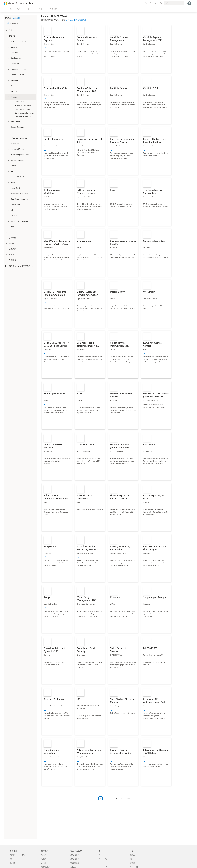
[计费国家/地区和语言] (174, 3)
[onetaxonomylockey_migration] (8, 182)
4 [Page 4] (116, 798)
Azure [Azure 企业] (100, 863)
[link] (57, 49)
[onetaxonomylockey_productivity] (8, 204)
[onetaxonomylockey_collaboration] (8, 58)
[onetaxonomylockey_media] (8, 171)
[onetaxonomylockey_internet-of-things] (8, 149)
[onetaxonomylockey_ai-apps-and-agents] (8, 41)
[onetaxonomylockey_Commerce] (8, 64)
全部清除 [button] (17, 18)
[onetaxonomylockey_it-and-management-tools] (8, 154)
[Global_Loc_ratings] (7, 243)
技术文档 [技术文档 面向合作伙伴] (73, 867)
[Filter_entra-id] (8, 177)
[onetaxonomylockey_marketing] (8, 166)
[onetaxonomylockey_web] (8, 227)
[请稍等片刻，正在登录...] (189, 3)
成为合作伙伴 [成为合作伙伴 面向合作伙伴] (75, 855)
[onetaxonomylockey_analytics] (8, 47)
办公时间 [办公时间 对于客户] (44, 855)
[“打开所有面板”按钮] (8, 9)
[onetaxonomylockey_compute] (8, 138)
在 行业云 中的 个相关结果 (76, 20)
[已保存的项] (156, 3)
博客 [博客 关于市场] (11, 859)
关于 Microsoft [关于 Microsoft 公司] (134, 859)
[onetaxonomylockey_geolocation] (8, 121)
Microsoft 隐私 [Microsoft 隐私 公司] (134, 867)
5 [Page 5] (122, 798)
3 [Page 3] (111, 798)
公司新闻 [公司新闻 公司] (132, 863)
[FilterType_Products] (7, 30)
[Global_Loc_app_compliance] (7, 260)
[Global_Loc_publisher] (7, 254)
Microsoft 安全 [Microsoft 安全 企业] (103, 859)
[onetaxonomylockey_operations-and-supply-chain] (8, 199)
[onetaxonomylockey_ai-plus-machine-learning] (8, 160)
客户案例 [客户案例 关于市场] (13, 863)
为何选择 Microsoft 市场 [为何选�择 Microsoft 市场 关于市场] (17, 855)
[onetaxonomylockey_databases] (8, 80)
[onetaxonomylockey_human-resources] (8, 127)
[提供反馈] (146, 3)
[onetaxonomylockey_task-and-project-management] (8, 221)
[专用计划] (161, 3)
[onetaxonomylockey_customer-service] (8, 75)
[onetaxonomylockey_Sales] (8, 210)
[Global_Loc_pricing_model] (7, 238)
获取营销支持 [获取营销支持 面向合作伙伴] (75, 863)
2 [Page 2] (106, 798)
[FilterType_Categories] (7, 36)
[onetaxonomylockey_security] (8, 215)
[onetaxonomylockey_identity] (8, 132)
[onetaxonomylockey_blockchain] (8, 52)
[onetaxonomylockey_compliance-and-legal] (8, 69)
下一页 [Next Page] (129, 798)
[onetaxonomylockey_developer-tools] (8, 86)
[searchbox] (23, 23)
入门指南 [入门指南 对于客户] (44, 859)
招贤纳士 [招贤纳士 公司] (132, 855)
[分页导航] (117, 800)
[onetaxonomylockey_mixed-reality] (8, 188)
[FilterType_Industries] (7, 232)
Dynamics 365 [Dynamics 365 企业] (103, 867)
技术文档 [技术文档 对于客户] (44, 863)
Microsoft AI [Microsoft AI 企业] (102, 855)
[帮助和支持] (151, 3)
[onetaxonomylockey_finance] (8, 97)
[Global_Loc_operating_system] (7, 249)
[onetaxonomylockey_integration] (8, 143)
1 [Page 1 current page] (101, 798)
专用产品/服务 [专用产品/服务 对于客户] (45, 867)
